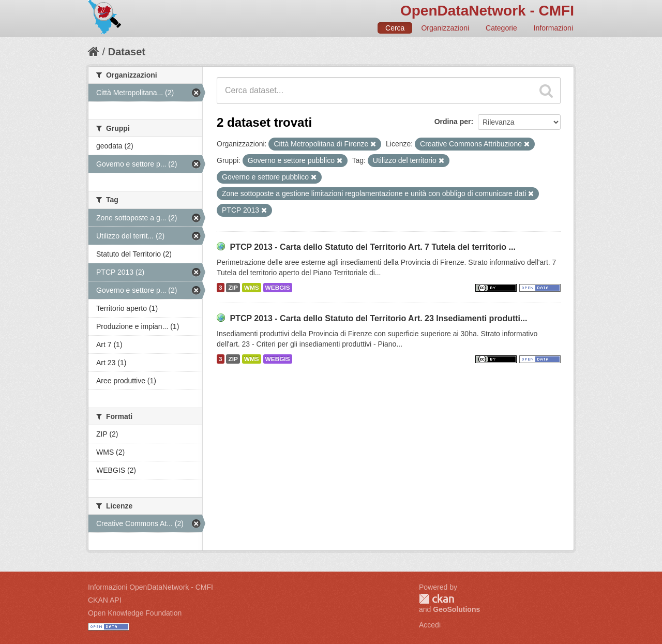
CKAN (437, 599)
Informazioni (553, 28)
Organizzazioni (445, 28)
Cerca (395, 28)
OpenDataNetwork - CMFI (487, 11)
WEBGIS (278, 288)
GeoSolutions (456, 609)
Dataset (127, 52)
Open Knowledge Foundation (135, 613)
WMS (252, 288)
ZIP (233, 288)
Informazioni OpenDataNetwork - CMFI (151, 587)
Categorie (501, 28)
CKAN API (105, 600)
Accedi (430, 625)
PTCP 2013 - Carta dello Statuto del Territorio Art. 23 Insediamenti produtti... (378, 318)
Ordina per (453, 122)
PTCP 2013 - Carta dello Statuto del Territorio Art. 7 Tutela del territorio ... (372, 247)
